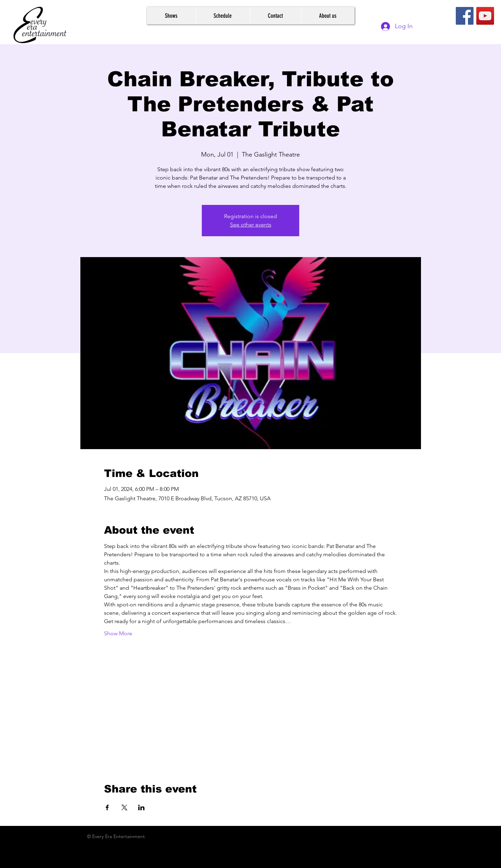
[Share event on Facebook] (107, 807)
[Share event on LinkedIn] (141, 807)
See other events (251, 225)
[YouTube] (485, 16)
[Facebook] (465, 16)
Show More (118, 633)
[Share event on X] (124, 807)
